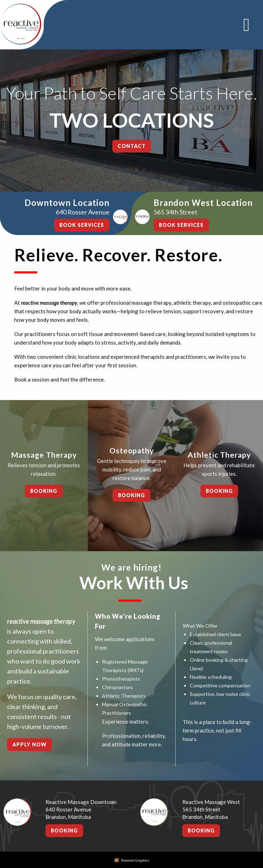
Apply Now (29, 744)
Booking (44, 491)
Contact (132, 146)
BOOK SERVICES (82, 225)
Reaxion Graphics (135, 860)
